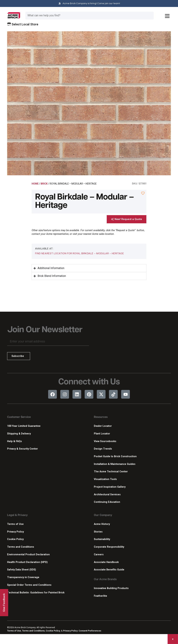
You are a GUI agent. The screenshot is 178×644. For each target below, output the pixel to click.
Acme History (102, 524)
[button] (80, 254)
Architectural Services (107, 495)
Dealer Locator (103, 426)
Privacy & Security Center (23, 449)
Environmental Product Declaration (28, 555)
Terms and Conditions (21, 547)
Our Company (103, 515)
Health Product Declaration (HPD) (27, 562)
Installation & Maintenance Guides (115, 464)
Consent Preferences (90, 631)
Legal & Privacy (17, 515)
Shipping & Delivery (19, 434)
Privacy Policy (15, 532)
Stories (98, 532)
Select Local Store (23, 24)
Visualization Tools (105, 479)
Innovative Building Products (111, 588)
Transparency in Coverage (23, 577)
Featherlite (100, 596)
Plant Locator (102, 434)
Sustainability (102, 539)
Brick (44, 184)
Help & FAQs (15, 441)
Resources (101, 417)
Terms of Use (15, 524)
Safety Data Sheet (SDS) (22, 570)
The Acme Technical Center (111, 472)
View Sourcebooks (105, 441)
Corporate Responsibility (109, 547)
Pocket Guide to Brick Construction (115, 456)
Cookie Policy (15, 539)
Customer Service (19, 417)
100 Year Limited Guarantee (24, 426)
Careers (99, 555)
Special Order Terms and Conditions (29, 585)
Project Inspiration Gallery (110, 487)
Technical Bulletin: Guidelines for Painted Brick (36, 593)
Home (35, 184)
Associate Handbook (106, 562)
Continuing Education (107, 502)
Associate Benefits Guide (109, 570)
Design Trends (103, 449)
